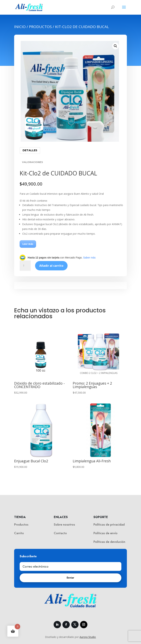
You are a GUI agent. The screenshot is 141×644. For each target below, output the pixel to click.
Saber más (89, 258)
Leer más (28, 244)
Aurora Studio (88, 637)
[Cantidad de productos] (25, 266)
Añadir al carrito (51, 266)
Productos (40, 27)
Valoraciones (32, 162)
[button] (115, 46)
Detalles (30, 150)
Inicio (20, 27)
